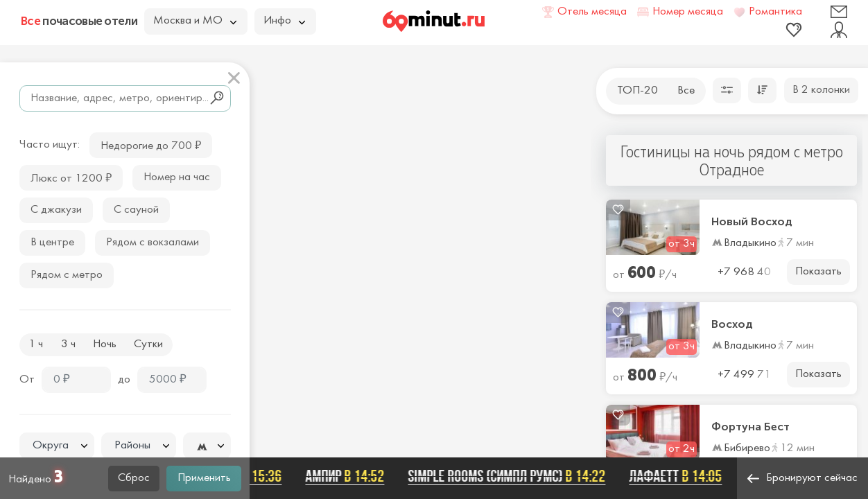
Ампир (349, 476)
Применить (204, 478)
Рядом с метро (67, 275)
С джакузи (56, 210)
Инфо (284, 21)
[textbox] (57, 446)
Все (686, 91)
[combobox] (57, 446)
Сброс (134, 478)
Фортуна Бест (750, 427)
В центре (52, 243)
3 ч (68, 344)
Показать (818, 272)
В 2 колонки (821, 90)
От (27, 380)
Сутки (148, 344)
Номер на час (177, 177)
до (124, 380)
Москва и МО (195, 21)
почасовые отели (79, 21)
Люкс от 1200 (71, 177)
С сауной (136, 210)
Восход (732, 324)
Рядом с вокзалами (153, 243)
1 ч (36, 344)
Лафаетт (679, 476)
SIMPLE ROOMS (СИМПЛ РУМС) (511, 476)
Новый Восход (752, 222)
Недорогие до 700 (151, 145)
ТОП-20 (637, 91)
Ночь (105, 344)
